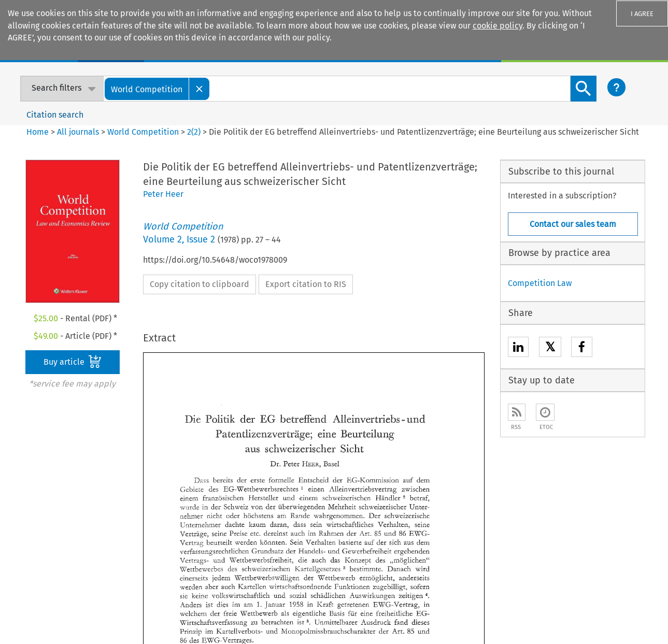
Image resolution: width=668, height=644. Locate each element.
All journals (79, 132)
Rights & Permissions (614, 607)
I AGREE (642, 14)
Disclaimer (445, 607)
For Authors (434, 505)
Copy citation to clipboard (200, 284)
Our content (35, 521)
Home (38, 132)
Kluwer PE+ (300, 553)
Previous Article (351, 420)
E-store (160, 489)
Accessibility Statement (380, 607)
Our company (38, 489)
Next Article (437, 420)
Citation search (55, 115)
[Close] (200, 89)
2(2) (194, 132)
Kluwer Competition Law (325, 521)
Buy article (73, 362)
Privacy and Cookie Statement (521, 607)
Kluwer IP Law (305, 505)
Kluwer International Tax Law (334, 537)
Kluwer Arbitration (314, 489)
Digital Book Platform (186, 505)
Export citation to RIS (306, 284)
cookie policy (498, 26)
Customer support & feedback (470, 521)
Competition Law (540, 283)
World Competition (143, 132)
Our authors (34, 505)
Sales (423, 489)
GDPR (539, 620)
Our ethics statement (52, 537)
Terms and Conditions (486, 620)
